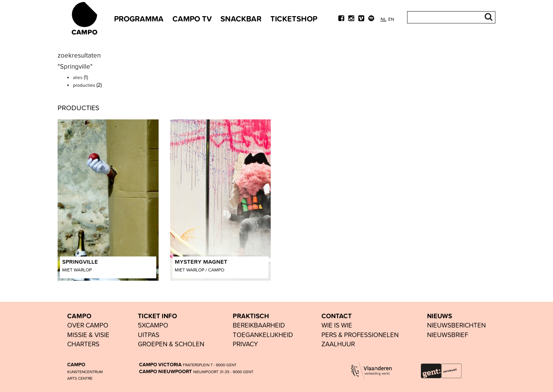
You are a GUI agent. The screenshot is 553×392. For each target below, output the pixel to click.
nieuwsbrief (448, 335)
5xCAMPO (153, 325)
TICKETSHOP (294, 19)
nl (383, 19)
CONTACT (337, 316)
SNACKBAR (241, 19)
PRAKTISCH (251, 316)
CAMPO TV (192, 19)
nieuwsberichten (456, 325)
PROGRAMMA (139, 19)
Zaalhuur (338, 344)
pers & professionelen (360, 335)
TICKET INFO (157, 316)
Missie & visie (88, 335)
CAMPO (79, 316)
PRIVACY (245, 344)
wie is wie (337, 325)
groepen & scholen (171, 344)
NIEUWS (440, 316)
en (391, 19)
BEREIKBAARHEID (259, 325)
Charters (83, 344)
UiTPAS (149, 335)
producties (87, 85)
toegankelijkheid (263, 335)
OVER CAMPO (88, 325)
